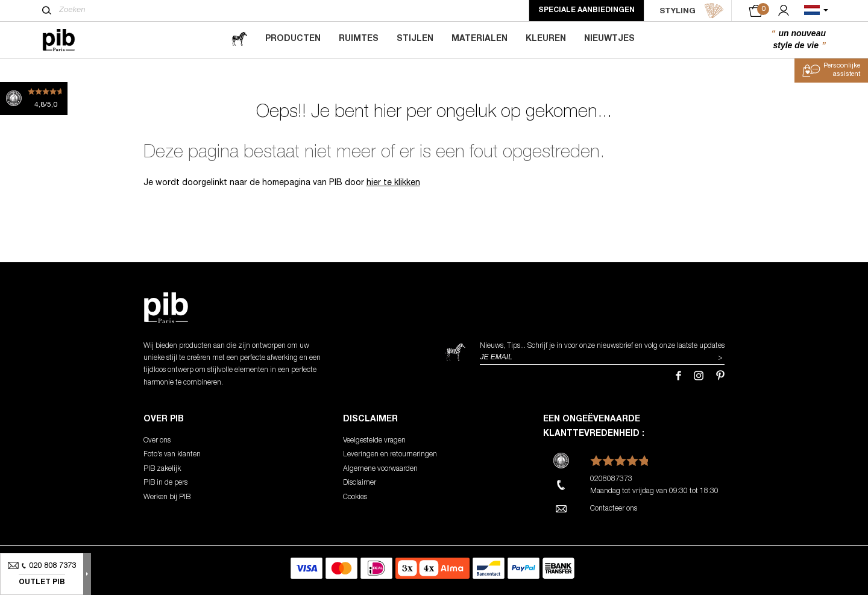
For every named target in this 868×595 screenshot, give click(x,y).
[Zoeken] (47, 10)
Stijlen (415, 39)
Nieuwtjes (609, 39)
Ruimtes (359, 39)
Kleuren (546, 39)
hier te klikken (393, 183)
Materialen (480, 39)
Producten (293, 39)
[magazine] (239, 39)
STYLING (692, 11)
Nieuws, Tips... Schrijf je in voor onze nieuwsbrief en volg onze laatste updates (602, 346)
